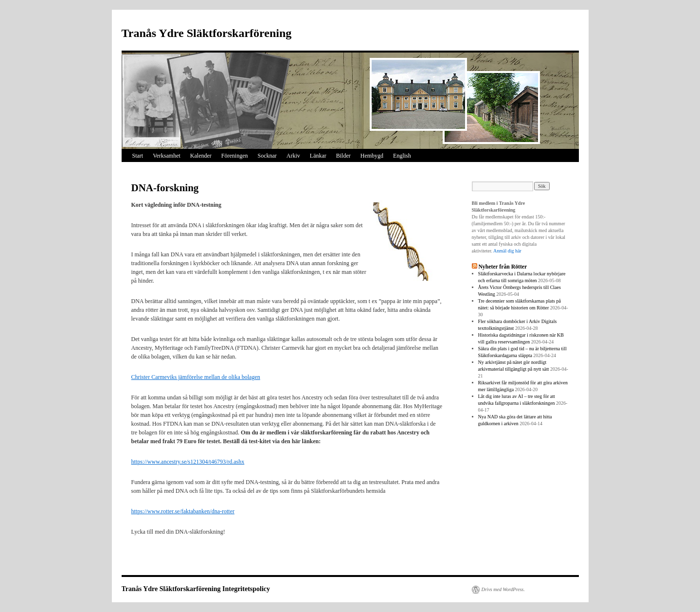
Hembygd (372, 156)
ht (134, 511)
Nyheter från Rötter (503, 267)
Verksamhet (167, 156)
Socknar (267, 156)
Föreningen (235, 156)
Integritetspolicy (246, 589)
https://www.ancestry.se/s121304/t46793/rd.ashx (188, 462)
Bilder (343, 156)
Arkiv (293, 156)
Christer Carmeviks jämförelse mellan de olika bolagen (196, 377)
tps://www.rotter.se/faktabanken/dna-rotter (185, 511)
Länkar (318, 156)
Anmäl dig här (507, 251)
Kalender (201, 156)
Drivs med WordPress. (503, 589)
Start (138, 156)
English (402, 156)
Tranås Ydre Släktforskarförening (207, 33)
